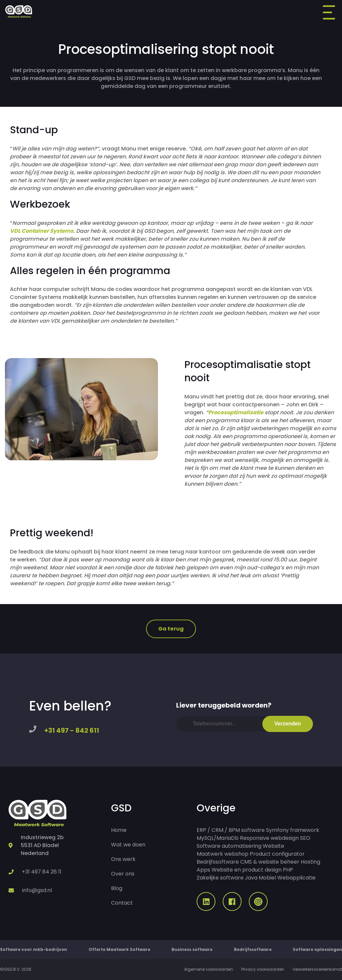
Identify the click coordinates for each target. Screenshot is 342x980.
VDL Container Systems (42, 231)
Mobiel (267, 878)
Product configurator (277, 854)
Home (119, 830)
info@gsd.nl (37, 890)
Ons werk (123, 859)
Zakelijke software (220, 878)
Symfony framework (293, 830)
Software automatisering (229, 846)
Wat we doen (128, 845)
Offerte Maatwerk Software (119, 949)
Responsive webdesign (269, 838)
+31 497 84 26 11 (42, 872)
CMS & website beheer (270, 862)
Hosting (310, 862)
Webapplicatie (296, 878)
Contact (122, 903)
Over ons (123, 874)
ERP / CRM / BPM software (231, 830)
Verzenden (288, 724)
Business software (192, 949)
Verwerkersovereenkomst (317, 969)
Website (273, 846)
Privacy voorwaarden (263, 969)
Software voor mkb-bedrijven (34, 949)
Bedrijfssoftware (218, 862)
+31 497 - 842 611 (72, 730)
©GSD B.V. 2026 (16, 969)
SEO (305, 838)
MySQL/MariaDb (218, 838)
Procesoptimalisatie (236, 412)
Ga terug (171, 629)
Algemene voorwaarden (209, 969)
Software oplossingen (317, 949)
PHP (288, 870)
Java (251, 878)
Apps (203, 870)
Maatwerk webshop (223, 854)
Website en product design (247, 870)
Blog (117, 888)
